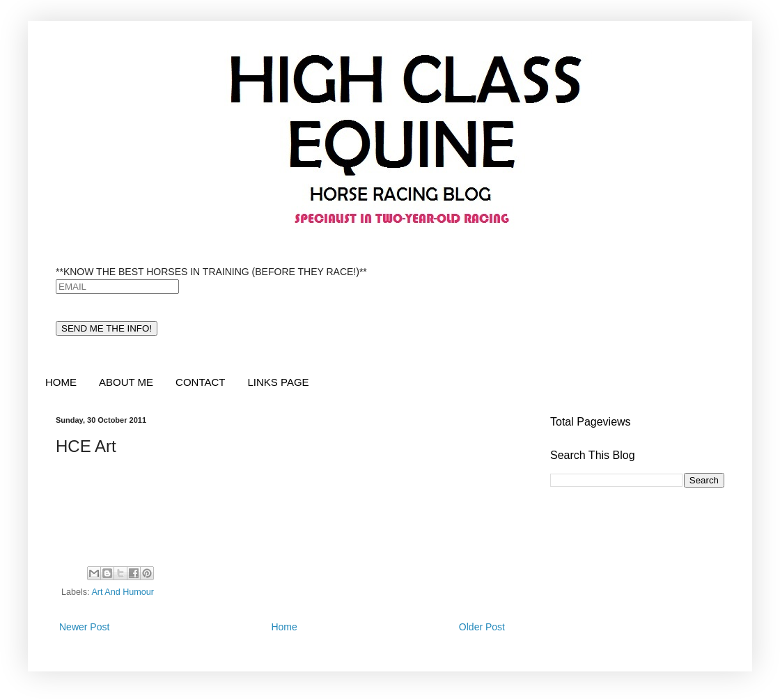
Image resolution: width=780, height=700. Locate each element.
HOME (61, 382)
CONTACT (200, 382)
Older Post (482, 627)
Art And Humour (123, 592)
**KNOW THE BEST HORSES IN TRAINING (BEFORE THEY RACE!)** (211, 272)
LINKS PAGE (278, 382)
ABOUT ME (126, 382)
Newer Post (84, 627)
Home (284, 627)
